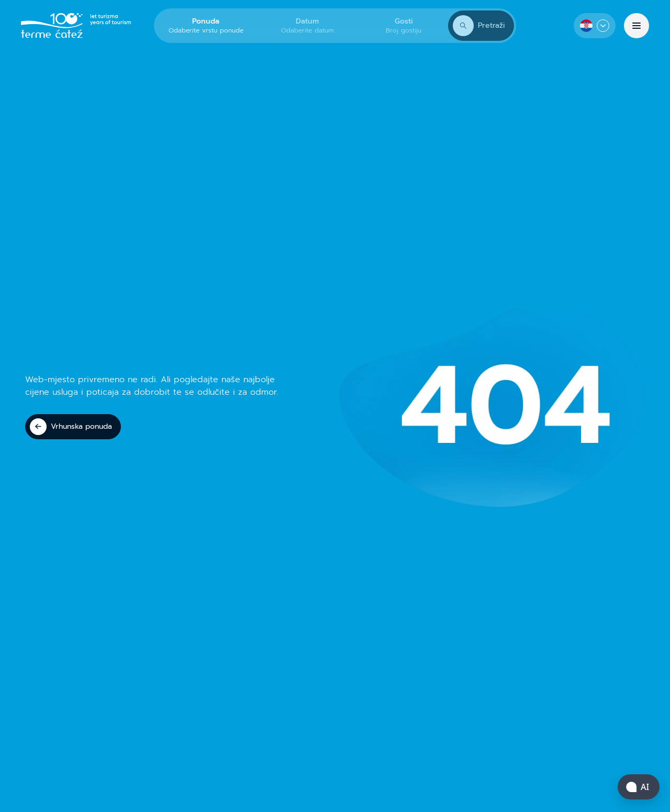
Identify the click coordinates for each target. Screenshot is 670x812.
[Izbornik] (636, 26)
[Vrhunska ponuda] (73, 427)
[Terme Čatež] (76, 26)
